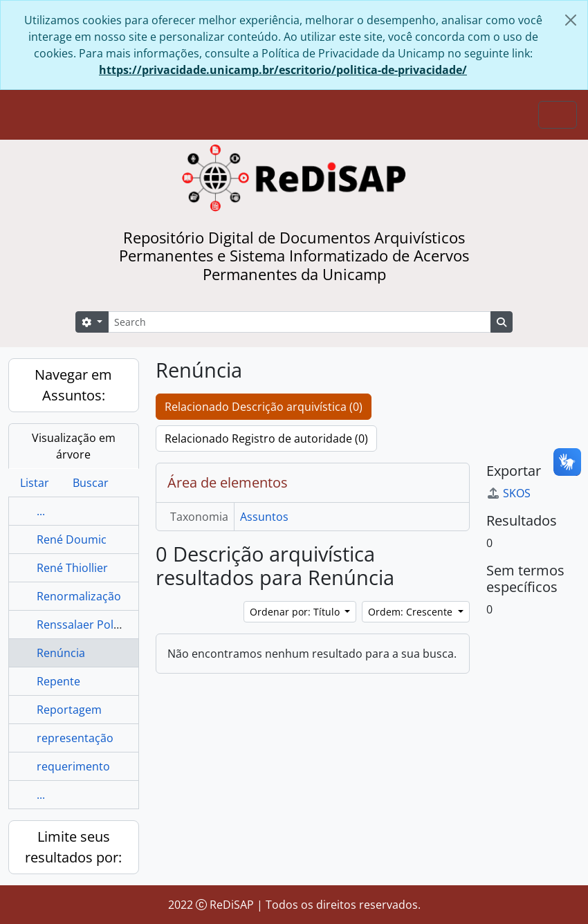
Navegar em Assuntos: (73, 385)
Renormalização (79, 596)
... (41, 511)
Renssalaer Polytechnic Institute (120, 625)
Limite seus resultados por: (73, 847)
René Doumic (72, 539)
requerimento (73, 766)
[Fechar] (571, 20)
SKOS (508, 493)
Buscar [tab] (91, 483)
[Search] (300, 322)
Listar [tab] (35, 483)
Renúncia (61, 653)
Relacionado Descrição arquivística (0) (264, 407)
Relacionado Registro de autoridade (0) (266, 438)
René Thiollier (72, 568)
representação (75, 738)
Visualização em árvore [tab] (74, 446)
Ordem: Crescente (412, 612)
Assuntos (264, 517)
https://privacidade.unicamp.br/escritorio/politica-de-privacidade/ (283, 70)
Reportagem (69, 710)
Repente (58, 681)
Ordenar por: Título (296, 612)
